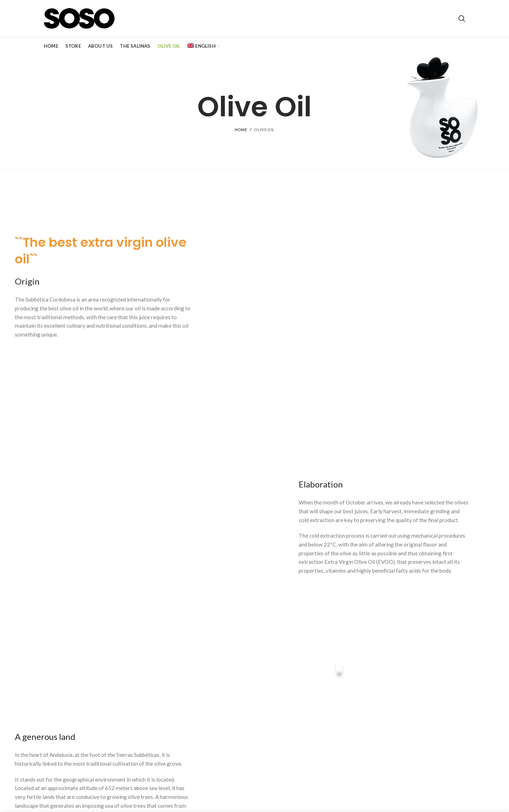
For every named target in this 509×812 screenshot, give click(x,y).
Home (241, 130)
